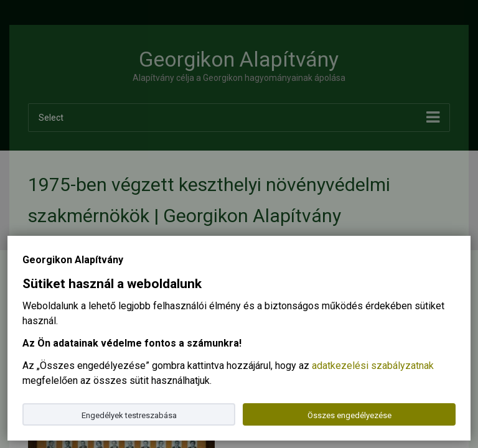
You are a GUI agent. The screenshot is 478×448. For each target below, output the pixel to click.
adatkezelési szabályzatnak (373, 366)
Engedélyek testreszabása (129, 415)
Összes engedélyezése (349, 415)
